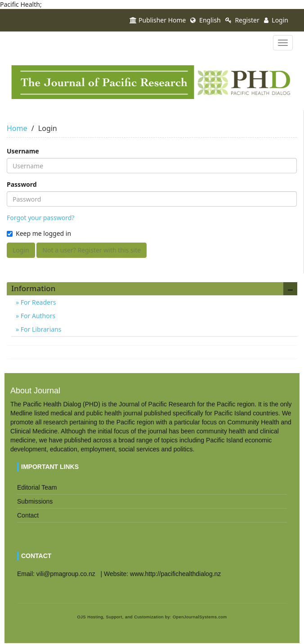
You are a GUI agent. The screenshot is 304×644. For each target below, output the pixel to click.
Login (276, 20)
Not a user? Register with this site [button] (92, 250)
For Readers (37, 302)
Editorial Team (37, 487)
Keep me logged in (39, 233)
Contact (28, 515)
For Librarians (40, 329)
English (205, 20)
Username (23, 151)
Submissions (35, 501)
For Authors (37, 316)
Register (242, 20)
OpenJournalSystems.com (200, 617)
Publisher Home (158, 20)
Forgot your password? (40, 218)
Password (22, 184)
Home (17, 128)
